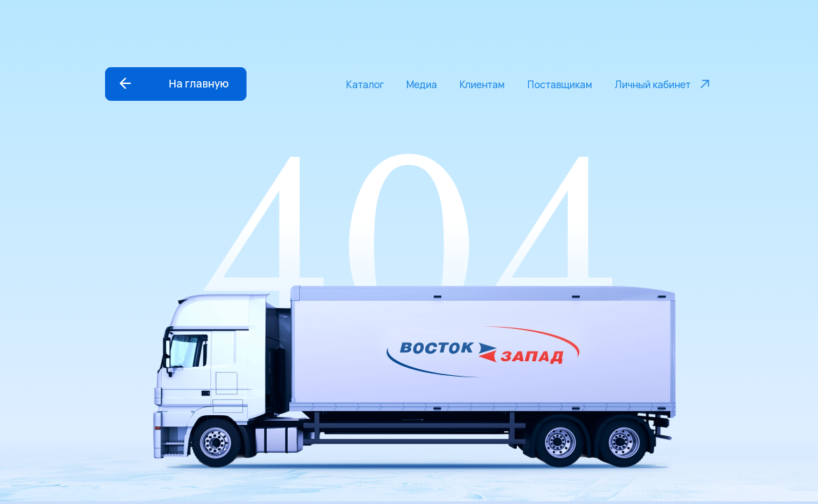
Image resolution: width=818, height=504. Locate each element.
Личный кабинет (664, 84)
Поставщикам (560, 84)
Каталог (365, 84)
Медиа (422, 84)
